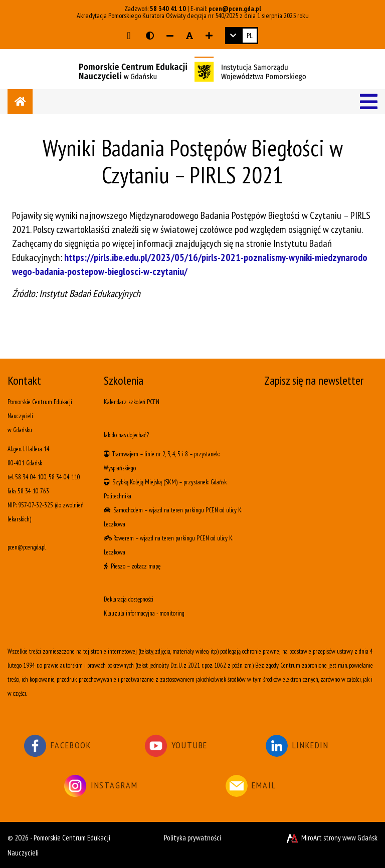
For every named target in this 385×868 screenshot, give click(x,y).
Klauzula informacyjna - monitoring (144, 613)
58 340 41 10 (168, 9)
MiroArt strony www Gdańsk (331, 838)
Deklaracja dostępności (129, 599)
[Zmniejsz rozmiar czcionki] (170, 36)
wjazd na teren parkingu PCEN (183, 510)
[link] (242, 36)
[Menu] (369, 102)
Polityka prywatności (192, 838)
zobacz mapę (146, 566)
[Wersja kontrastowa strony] (150, 36)
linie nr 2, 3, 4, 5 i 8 (166, 454)
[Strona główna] (20, 102)
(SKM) (170, 482)
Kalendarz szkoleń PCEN (132, 402)
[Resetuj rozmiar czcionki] (189, 36)
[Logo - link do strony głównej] (192, 68)
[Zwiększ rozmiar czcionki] (209, 36)
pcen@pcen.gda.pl (235, 9)
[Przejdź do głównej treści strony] (129, 36)
